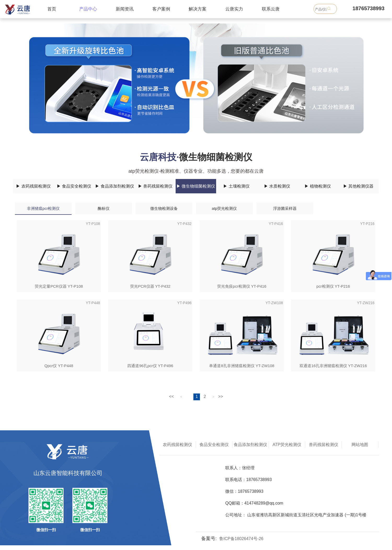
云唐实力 (234, 9)
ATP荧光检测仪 (287, 445)
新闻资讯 (125, 9)
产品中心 (88, 9)
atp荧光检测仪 (224, 208)
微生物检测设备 (164, 208)
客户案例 (161, 9)
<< (172, 396)
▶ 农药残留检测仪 (33, 186)
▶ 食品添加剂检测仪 (114, 186)
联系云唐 (271, 9)
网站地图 (360, 445)
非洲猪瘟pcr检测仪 (43, 208)
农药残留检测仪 (177, 445)
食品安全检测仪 (214, 445)
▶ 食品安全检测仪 (74, 186)
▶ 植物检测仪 (318, 186)
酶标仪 (104, 208)
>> (221, 396)
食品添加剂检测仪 (250, 445)
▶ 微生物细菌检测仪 (196, 186)
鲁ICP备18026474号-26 (241, 539)
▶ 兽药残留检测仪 (155, 186)
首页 (52, 9)
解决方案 (198, 9)
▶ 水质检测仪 (277, 186)
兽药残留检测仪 (324, 445)
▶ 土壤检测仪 (236, 186)
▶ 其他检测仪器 (358, 186)
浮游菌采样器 (285, 208)
